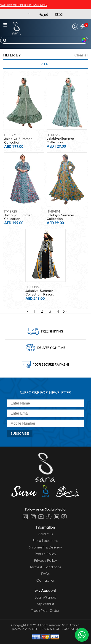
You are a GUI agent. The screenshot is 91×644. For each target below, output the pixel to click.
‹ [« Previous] (28, 311)
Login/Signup (45, 597)
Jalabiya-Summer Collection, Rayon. (40, 293)
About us (45, 534)
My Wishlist (45, 604)
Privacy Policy (45, 560)
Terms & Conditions (45, 567)
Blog (59, 14)
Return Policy (45, 554)
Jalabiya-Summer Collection (18, 141)
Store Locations (45, 540)
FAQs (45, 574)
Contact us (45, 580)
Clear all (81, 55)
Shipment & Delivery (45, 547)
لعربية (44, 14)
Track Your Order (45, 610)
